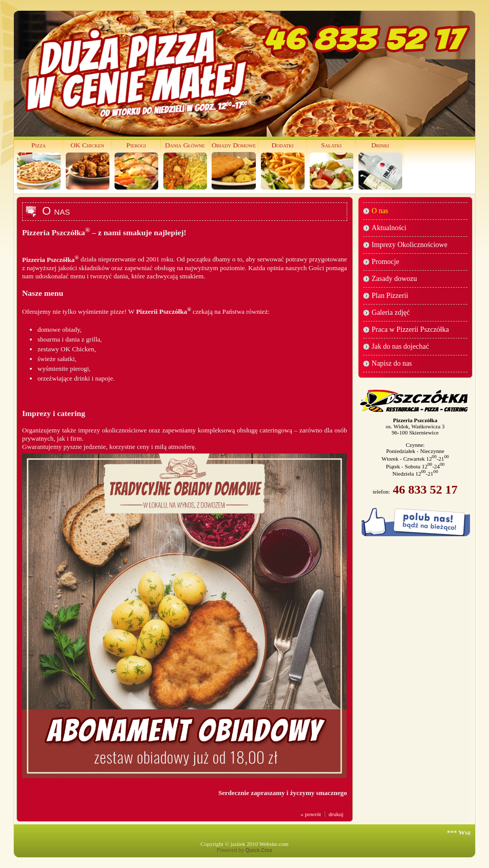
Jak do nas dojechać (401, 346)
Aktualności (389, 228)
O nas (380, 211)
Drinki (380, 145)
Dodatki (282, 145)
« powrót (311, 814)
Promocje (386, 262)
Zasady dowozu (394, 279)
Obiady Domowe (234, 145)
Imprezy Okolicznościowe (410, 245)
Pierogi (136, 145)
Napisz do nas (392, 363)
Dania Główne (185, 145)
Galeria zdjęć (391, 313)
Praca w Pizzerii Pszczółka (410, 329)
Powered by (244, 850)
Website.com (274, 844)
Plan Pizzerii (390, 296)
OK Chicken (87, 145)
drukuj (336, 814)
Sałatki (331, 145)
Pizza (39, 145)
